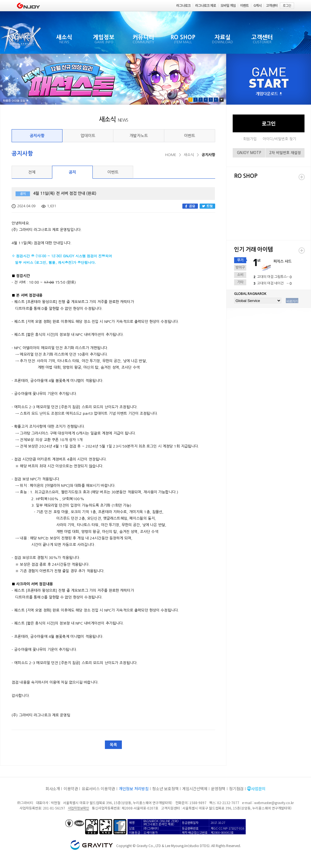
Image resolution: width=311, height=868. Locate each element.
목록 (113, 745)
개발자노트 (139, 136)
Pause (222, 100)
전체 (32, 172)
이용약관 (71, 789)
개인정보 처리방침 (134, 789)
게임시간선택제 (195, 789)
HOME (171, 155)
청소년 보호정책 (165, 789)
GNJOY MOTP (249, 153)
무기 (240, 260)
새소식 (189, 155)
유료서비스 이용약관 (98, 789)
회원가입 (250, 139)
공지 (72, 172)
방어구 (240, 267)
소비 (240, 275)
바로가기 (292, 301)
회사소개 (53, 789)
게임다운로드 (269, 94)
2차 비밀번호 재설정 (285, 153)
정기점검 (236, 789)
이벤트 (190, 136)
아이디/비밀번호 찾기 (279, 139)
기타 (240, 282)
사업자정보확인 (78, 808)
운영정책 (218, 789)
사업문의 (258, 789)
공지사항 (37, 136)
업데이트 (88, 136)
